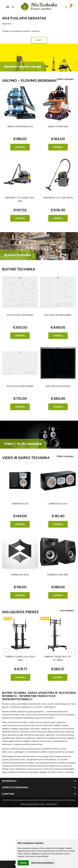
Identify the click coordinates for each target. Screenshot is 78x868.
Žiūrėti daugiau (65, 79)
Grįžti (39, 40)
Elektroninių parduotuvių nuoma (33, 804)
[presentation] (6, 652)
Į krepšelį (20, 147)
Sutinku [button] (23, 863)
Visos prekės (67, 611)
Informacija (9, 781)
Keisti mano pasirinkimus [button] (43, 863)
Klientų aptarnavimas (15, 787)
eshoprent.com (52, 804)
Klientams (8, 794)
